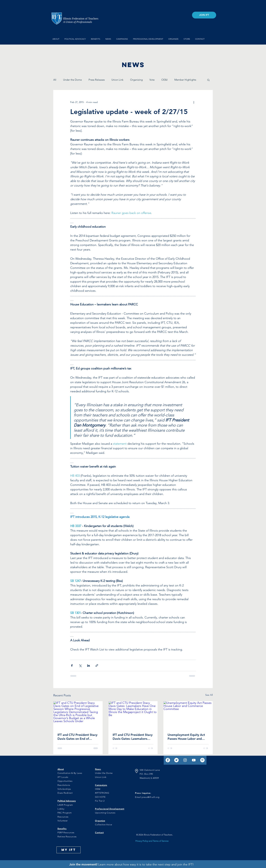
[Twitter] (176, 760)
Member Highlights (185, 80)
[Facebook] (168, 760)
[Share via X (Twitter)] (80, 665)
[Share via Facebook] (72, 665)
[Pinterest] (202, 760)
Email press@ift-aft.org (147, 797)
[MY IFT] (69, 850)
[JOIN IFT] (204, 15)
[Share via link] (97, 665)
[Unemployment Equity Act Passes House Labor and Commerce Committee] (188, 715)
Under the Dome (72, 80)
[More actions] (194, 102)
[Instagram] (185, 760)
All (55, 80)
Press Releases (97, 80)
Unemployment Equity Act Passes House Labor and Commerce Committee (186, 737)
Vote (152, 80)
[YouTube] (194, 760)
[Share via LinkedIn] (88, 665)
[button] (208, 80)
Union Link (117, 80)
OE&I (164, 80)
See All (209, 695)
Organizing (136, 80)
